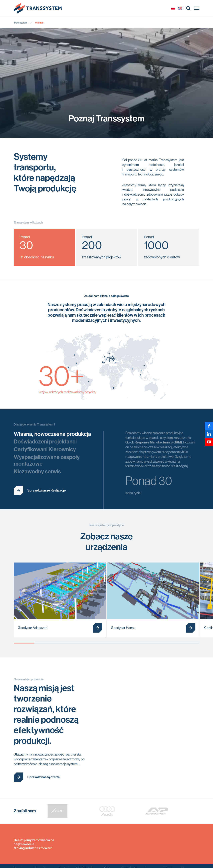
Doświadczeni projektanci (45, 442)
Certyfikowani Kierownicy (45, 449)
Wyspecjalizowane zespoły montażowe (47, 461)
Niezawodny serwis (37, 471)
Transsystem (21, 23)
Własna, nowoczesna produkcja (52, 434)
